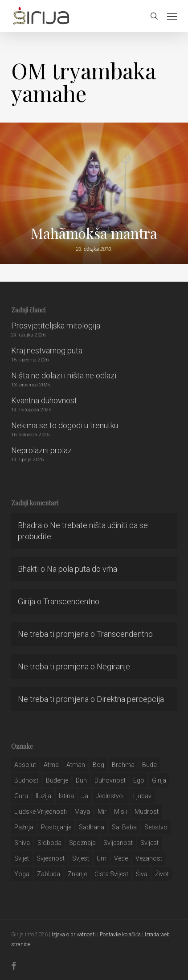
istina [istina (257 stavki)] (66, 796)
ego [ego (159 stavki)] (139, 780)
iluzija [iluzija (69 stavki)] (43, 796)
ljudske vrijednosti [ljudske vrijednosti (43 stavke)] (41, 812)
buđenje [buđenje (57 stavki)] (57, 780)
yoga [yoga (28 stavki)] (22, 874)
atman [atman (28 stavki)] (76, 765)
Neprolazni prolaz (41, 450)
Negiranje (113, 666)
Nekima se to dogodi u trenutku (65, 425)
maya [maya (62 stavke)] (82, 812)
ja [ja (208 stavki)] (85, 796)
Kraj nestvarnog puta (47, 351)
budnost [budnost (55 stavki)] (26, 780)
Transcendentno (71, 601)
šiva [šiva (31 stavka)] (142, 874)
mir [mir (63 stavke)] (102, 812)
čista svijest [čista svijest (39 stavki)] (111, 874)
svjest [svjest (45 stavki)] (81, 858)
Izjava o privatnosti (74, 935)
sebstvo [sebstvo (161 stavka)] (156, 827)
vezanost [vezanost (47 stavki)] (149, 858)
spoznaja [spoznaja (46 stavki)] (82, 843)
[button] (172, 16)
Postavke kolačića (120, 935)
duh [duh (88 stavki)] (81, 780)
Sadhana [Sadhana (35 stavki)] (92, 827)
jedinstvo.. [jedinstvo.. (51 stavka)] (111, 796)
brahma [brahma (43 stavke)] (123, 765)
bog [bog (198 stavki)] (98, 765)
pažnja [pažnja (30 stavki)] (24, 827)
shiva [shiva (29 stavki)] (22, 843)
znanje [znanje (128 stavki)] (77, 874)
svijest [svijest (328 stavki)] (149, 843)
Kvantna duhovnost (44, 400)
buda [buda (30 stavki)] (149, 765)
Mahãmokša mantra (94, 233)
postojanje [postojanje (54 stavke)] (56, 827)
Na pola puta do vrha (82, 569)
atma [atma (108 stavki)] (51, 765)
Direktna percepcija (130, 699)
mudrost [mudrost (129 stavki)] (147, 812)
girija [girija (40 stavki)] (159, 780)
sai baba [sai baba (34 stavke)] (124, 827)
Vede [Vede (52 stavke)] (121, 858)
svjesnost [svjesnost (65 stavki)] (51, 858)
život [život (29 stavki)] (162, 874)
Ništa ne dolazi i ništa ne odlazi (64, 375)
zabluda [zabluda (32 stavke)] (49, 874)
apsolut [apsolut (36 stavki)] (25, 765)
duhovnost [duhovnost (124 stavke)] (110, 780)
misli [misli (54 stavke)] (121, 812)
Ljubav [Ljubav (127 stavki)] (142, 796)
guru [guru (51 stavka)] (21, 796)
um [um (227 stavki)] (102, 858)
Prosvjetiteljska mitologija (56, 326)
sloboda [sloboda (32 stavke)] (49, 843)
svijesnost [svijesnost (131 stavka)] (118, 843)
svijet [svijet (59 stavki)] (22, 858)
